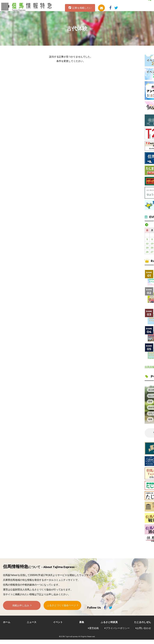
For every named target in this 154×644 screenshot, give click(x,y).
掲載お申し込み (21, 606)
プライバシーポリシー (118, 628)
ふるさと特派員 (109, 622)
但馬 (150, 419)
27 (152, 252)
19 (147, 248)
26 (147, 252)
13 (152, 243)
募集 (82, 622)
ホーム (7, 622)
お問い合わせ (144, 628)
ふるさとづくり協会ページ (61, 606)
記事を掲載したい (82, 8)
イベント (58, 622)
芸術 (150, 402)
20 (152, 248)
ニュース (32, 622)
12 (147, 243)
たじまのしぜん (143, 622)
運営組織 (94, 628)
